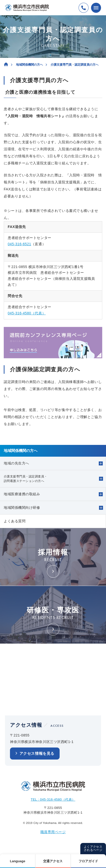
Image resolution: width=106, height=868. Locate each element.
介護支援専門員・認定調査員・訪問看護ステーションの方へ (26, 479)
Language (18, 861)
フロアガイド (88, 861)
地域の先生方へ (16, 463)
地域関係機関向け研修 (22, 508)
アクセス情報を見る (37, 753)
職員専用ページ (53, 832)
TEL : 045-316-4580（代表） (53, 799)
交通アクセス (53, 861)
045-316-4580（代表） (27, 313)
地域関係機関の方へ (29, 65)
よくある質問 (15, 521)
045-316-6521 (19, 244)
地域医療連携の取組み (22, 494)
